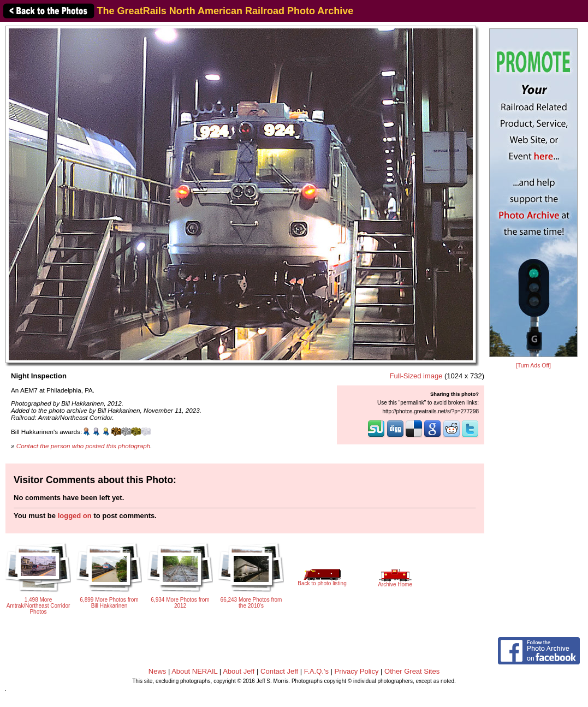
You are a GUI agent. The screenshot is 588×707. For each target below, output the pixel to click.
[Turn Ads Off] (533, 366)
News (158, 671)
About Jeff (239, 671)
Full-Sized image (416, 376)
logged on (75, 516)
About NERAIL (194, 671)
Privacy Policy (357, 671)
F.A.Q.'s (316, 671)
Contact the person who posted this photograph (84, 446)
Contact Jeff (279, 671)
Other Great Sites (412, 671)
